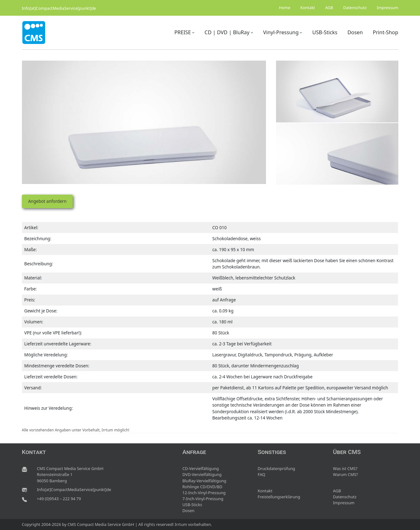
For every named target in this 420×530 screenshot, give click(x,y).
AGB (337, 491)
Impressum (344, 503)
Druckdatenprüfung (276, 468)
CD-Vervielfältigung (201, 468)
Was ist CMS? (345, 468)
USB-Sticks (192, 505)
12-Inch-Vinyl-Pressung (204, 493)
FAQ (262, 474)
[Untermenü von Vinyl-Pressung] (301, 32)
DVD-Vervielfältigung (202, 474)
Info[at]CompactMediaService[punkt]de (59, 8)
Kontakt (265, 491)
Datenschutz (345, 497)
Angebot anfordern (47, 201)
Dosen (189, 511)
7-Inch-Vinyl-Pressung (203, 499)
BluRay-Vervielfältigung (205, 481)
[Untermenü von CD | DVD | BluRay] (252, 32)
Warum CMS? (346, 474)
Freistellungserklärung (279, 497)
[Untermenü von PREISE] (193, 32)
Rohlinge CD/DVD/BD (202, 487)
